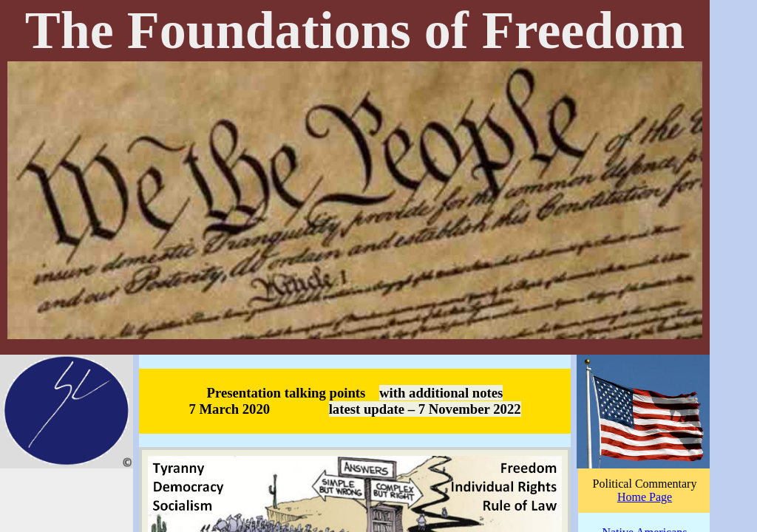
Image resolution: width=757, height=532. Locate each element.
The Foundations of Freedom (355, 30)
